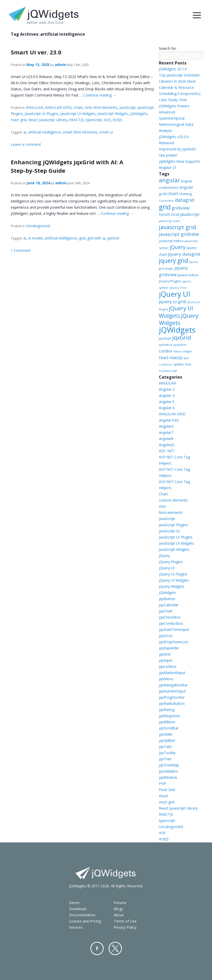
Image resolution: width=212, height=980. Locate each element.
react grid (19, 120)
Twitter (115, 948)
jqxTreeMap (169, 765)
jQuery (178, 247)
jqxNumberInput (172, 691)
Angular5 (166, 426)
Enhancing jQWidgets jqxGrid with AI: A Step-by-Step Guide (67, 166)
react (164, 358)
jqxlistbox (166, 345)
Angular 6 (167, 408)
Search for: (168, 48)
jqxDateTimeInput (174, 630)
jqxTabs (165, 747)
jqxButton (167, 599)
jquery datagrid (184, 254)
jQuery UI (175, 294)
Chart (78, 107)
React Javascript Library (48, 120)
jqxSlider (166, 734)
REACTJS (76, 120)
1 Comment (21, 250)
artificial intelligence (44, 132)
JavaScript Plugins (173, 525)
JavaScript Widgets (113, 114)
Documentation (82, 915)
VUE (107, 120)
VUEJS (118, 120)
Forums (120, 903)
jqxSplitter (167, 740)
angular (169, 180)
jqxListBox (168, 666)
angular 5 (167, 402)
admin (60, 65)
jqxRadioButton (172, 703)
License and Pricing (85, 921)
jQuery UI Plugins (173, 574)
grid (82, 238)
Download (78, 909)
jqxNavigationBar (173, 685)
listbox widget (183, 351)
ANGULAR (34, 107)
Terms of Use (125, 921)
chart (173, 193)
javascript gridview (179, 234)
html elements (105, 107)
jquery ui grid (172, 301)
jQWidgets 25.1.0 (173, 69)
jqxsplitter (180, 345)
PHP (162, 784)
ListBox (166, 351)
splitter (179, 364)
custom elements (173, 500)
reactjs (176, 357)
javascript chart (169, 221)
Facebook (97, 948)
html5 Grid (169, 214)
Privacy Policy (125, 927)
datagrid (185, 200)
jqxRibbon (167, 722)
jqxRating (167, 710)
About (119, 915)
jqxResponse (170, 716)
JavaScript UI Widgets (78, 114)
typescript (94, 120)
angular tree (169, 420)
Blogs (118, 909)
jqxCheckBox (170, 617)
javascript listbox (171, 241)
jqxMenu (166, 679)
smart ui (106, 132)
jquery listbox (188, 275)
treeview (165, 371)
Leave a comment (26, 144)
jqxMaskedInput (172, 673)
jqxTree (165, 759)
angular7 (166, 432)
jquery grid (174, 261)
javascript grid (177, 227)
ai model (35, 238)
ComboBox (166, 201)
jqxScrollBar (169, 728)
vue (174, 371)
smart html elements (80, 132)
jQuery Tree (178, 288)
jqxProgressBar (172, 697)
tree (188, 364)
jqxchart (165, 338)
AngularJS (167, 445)
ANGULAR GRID (58, 107)
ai (25, 132)
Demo (74, 903)
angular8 (166, 439)
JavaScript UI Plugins (41, 114)
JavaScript (127, 107)
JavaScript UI (169, 531)
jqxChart (166, 611)
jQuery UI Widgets (176, 312)
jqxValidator (169, 771)
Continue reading (100, 95)
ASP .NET (167, 451)
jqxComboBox (171, 623)
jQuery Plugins (170, 281)
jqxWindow (168, 777)
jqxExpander (169, 648)
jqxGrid (113, 238)
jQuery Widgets (179, 319)
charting (186, 194)
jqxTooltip (167, 753)
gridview (181, 208)
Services (76, 927)
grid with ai (96, 238)
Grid (88, 107)
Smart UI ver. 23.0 (36, 52)
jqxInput (166, 660)
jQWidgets (139, 114)
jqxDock (166, 636)
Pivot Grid (167, 790)
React (164, 796)
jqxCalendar (169, 605)
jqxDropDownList (174, 642)
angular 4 (167, 395)
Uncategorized (38, 226)
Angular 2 (167, 389)
